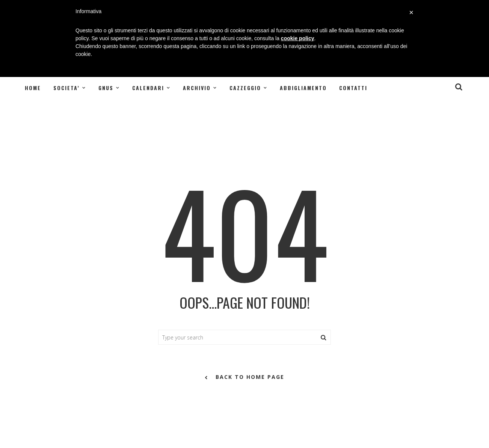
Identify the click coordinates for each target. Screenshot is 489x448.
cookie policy (298, 38)
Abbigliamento (303, 88)
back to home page (244, 377)
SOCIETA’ (66, 88)
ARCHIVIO (197, 88)
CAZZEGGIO (245, 88)
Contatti (353, 88)
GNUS (106, 88)
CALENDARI (148, 88)
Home (33, 88)
